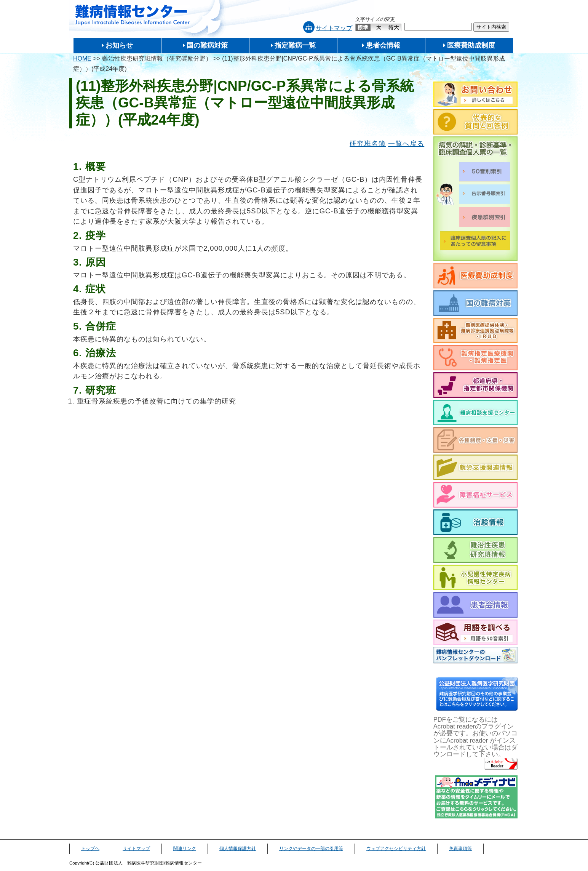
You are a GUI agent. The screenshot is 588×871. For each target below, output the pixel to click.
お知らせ (119, 45)
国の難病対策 (207, 45)
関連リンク (185, 849)
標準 (363, 27)
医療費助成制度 (471, 45)
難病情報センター (133, 15)
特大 (394, 27)
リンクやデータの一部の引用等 (311, 849)
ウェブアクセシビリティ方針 (396, 849)
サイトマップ (334, 28)
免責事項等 (460, 849)
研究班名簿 (368, 143)
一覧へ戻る (406, 143)
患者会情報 (383, 45)
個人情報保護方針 (238, 849)
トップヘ (90, 849)
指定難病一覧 (295, 45)
